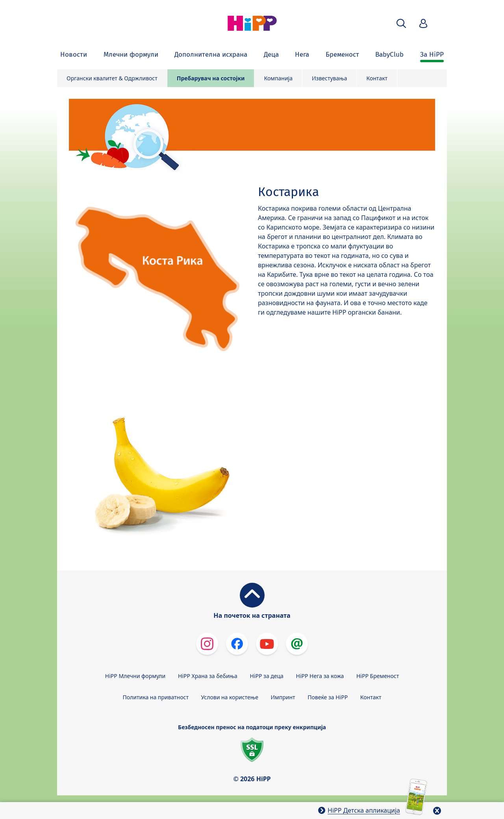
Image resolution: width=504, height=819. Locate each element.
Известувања (330, 78)
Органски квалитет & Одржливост (112, 78)
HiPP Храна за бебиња (208, 676)
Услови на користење (230, 697)
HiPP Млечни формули (135, 676)
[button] (401, 23)
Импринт (283, 697)
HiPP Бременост (378, 676)
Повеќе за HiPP (328, 697)
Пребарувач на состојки (211, 78)
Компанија (278, 78)
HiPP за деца (267, 676)
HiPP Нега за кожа (320, 676)
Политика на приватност (156, 697)
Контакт (377, 78)
